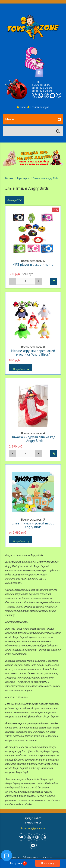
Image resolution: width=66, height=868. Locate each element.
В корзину (48, 863)
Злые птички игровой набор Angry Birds (33, 525)
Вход (21, 107)
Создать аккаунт (38, 107)
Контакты (47, 857)
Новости (15, 857)
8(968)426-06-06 (42, 91)
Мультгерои (23, 178)
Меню (33, 120)
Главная (9, 178)
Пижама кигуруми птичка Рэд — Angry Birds (33, 439)
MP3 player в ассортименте (33, 264)
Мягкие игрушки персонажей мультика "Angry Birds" (33, 352)
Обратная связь (31, 857)
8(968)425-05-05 (42, 88)
